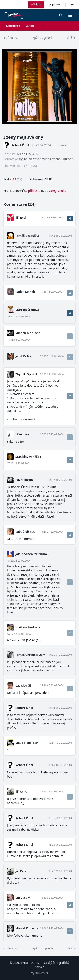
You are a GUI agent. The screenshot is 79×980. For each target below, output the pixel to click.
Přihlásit (36, 5)
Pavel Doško (24, 480)
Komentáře (13, 26)
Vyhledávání (39, 973)
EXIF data (30, 166)
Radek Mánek (25, 292)
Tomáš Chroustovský (30, 655)
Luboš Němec (25, 532)
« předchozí (11, 38)
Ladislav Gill (24, 685)
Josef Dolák (23, 356)
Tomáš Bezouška (27, 236)
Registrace (55, 5)
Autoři (30, 26)
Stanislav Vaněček (28, 457)
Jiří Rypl (21, 218)
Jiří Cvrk (21, 792)
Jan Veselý (23, 898)
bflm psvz (22, 434)
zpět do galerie (43, 38)
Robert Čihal (20, 145)
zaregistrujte (58, 191)
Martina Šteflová (27, 310)
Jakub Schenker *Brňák (32, 554)
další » (71, 38)
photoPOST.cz (30, 963)
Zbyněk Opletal (26, 374)
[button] (70, 15)
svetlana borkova (28, 627)
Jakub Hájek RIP (27, 743)
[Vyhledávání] (61, 15)
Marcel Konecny (27, 928)
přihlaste (34, 191)
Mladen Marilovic (28, 333)
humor (62, 145)
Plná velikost (12, 166)
